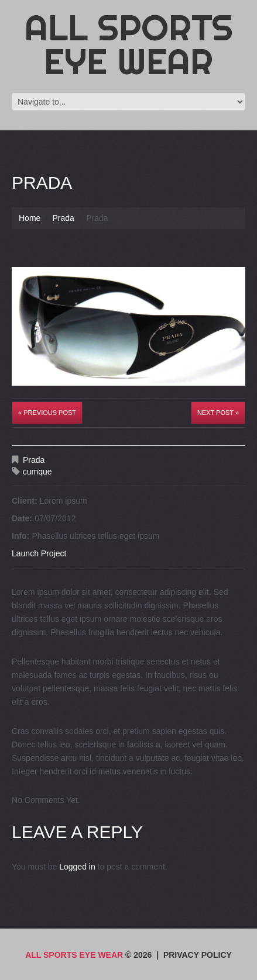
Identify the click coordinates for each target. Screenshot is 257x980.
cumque (37, 472)
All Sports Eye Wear (129, 44)
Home (30, 218)
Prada (63, 218)
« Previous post (47, 413)
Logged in (77, 867)
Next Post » (218, 413)
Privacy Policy (198, 955)
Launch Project (39, 553)
